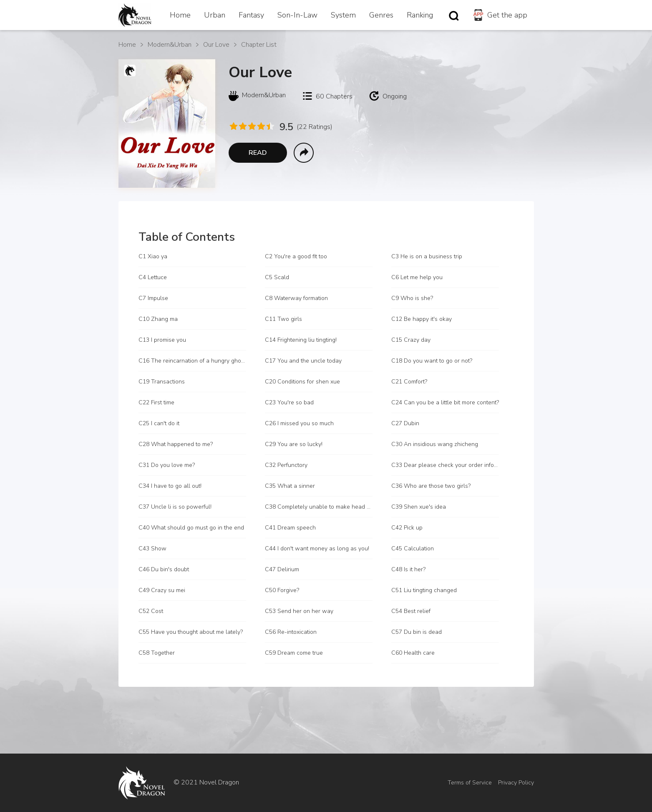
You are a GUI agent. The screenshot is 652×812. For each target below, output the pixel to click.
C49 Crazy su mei (162, 590)
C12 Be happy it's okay (422, 319)
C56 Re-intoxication (291, 632)
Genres (381, 15)
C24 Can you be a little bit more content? (445, 402)
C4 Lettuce (153, 277)
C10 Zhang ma (158, 319)
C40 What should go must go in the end (191, 528)
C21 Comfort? (409, 382)
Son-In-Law (297, 15)
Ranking (420, 15)
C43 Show (152, 548)
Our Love (216, 45)
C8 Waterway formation (296, 298)
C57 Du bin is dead (417, 632)
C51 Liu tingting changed (424, 590)
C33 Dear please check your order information (445, 465)
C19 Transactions (162, 382)
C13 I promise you (162, 340)
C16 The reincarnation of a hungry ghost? (192, 361)
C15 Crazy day (411, 340)
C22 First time (156, 402)
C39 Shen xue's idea (419, 507)
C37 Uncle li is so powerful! (175, 507)
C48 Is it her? (408, 569)
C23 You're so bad (289, 402)
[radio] (233, 126)
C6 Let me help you (417, 277)
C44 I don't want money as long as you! (317, 548)
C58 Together (157, 653)
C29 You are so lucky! (294, 444)
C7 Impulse (153, 298)
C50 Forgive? (282, 590)
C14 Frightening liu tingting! (301, 340)
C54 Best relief (411, 611)
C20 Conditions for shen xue (302, 382)
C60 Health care (413, 653)
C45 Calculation (413, 548)
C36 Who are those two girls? (431, 486)
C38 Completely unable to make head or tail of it (319, 507)
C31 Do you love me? (167, 465)
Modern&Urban (170, 45)
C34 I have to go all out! (170, 486)
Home (180, 15)
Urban (215, 15)
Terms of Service (470, 783)
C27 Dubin (405, 423)
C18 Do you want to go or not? (432, 361)
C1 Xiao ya (153, 256)
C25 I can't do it (159, 423)
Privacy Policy (516, 783)
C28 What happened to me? (176, 444)
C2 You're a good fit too (296, 256)
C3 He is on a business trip (427, 256)
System (343, 15)
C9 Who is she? (412, 298)
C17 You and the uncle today (303, 361)
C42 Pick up (407, 528)
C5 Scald (277, 277)
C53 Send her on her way (299, 611)
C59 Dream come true (294, 653)
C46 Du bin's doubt (164, 569)
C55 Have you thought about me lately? (191, 632)
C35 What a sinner (290, 486)
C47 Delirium (282, 569)
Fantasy (251, 15)
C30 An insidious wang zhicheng (435, 444)
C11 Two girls (283, 319)
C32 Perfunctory (286, 465)
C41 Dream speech (290, 528)
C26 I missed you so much (299, 423)
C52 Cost (151, 611)
